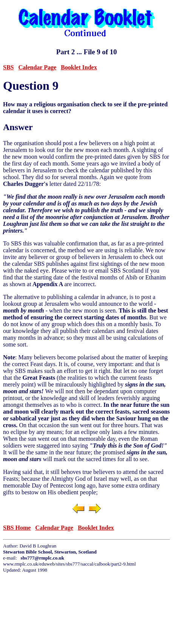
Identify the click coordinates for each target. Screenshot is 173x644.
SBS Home (17, 528)
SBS (8, 67)
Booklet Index (79, 67)
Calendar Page (37, 67)
